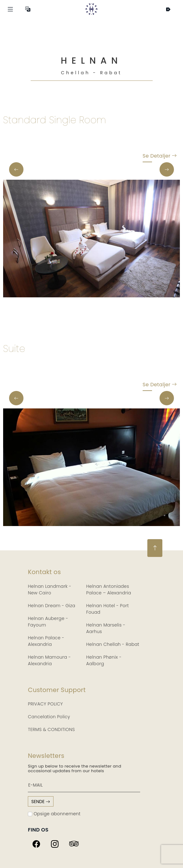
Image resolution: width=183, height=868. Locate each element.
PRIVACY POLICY (45, 704)
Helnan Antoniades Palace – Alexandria (109, 590)
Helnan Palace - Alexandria (46, 641)
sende (41, 802)
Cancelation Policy (49, 717)
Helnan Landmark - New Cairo (50, 590)
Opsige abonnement (54, 814)
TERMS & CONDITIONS (51, 729)
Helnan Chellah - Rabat (113, 644)
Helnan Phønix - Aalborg (104, 660)
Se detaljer (160, 157)
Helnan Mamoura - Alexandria (49, 660)
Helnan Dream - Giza (51, 606)
